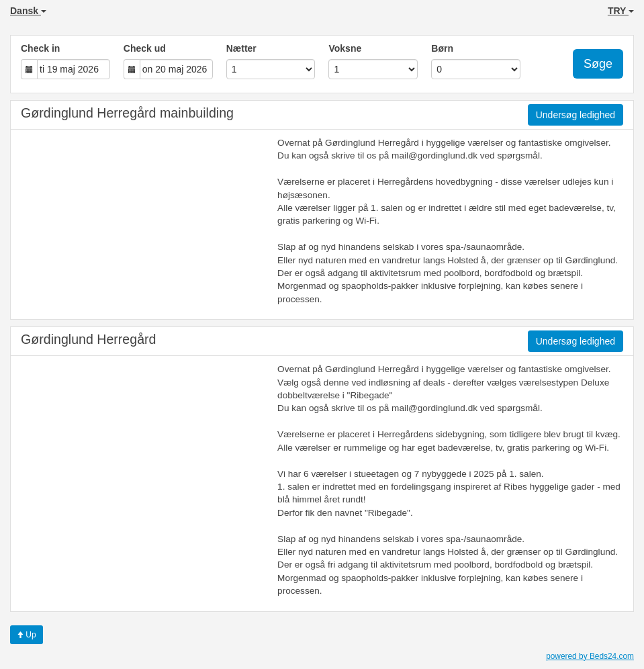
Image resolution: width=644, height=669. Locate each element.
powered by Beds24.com (590, 656)
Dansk (28, 11)
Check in (40, 48)
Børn (442, 48)
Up (27, 635)
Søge (598, 64)
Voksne (345, 48)
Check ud (145, 48)
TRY (621, 11)
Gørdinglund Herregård (88, 339)
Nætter (241, 48)
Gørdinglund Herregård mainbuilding (127, 113)
